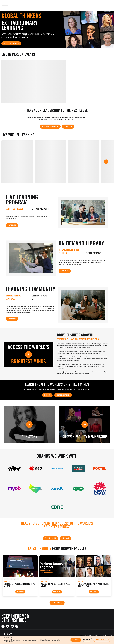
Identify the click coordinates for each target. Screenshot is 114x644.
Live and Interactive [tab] (41, 209)
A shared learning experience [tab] (13, 298)
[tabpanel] (31, 217)
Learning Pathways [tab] (93, 253)
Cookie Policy (8, 642)
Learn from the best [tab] (14, 209)
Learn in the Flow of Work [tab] (41, 298)
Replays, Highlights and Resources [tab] (69, 252)
